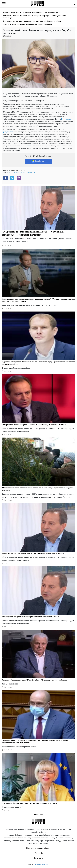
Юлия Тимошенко (28, 173)
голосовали (27, 146)
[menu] (4, 4)
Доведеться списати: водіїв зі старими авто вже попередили (28, 25)
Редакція (39, 853)
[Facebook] (6, 178)
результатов (8, 132)
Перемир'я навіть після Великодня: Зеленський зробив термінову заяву (32, 12)
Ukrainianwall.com (42, 864)
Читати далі (38, 815)
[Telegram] (12, 178)
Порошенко (66, 119)
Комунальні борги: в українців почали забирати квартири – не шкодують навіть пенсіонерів (35, 17)
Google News (38, 161)
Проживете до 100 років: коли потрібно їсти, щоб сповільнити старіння (32, 21)
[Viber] (19, 178)
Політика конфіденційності (39, 848)
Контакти (38, 858)
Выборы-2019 (14, 173)
